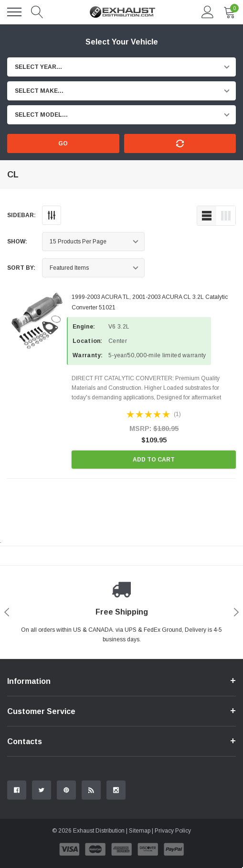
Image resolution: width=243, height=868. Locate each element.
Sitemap (140, 831)
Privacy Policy (173, 831)
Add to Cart (154, 460)
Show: (17, 242)
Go (63, 143)
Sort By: (21, 268)
